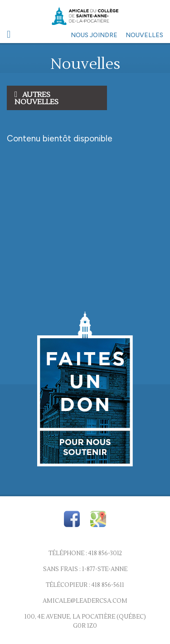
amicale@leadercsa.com (85, 601)
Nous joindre (94, 35)
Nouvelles (144, 35)
